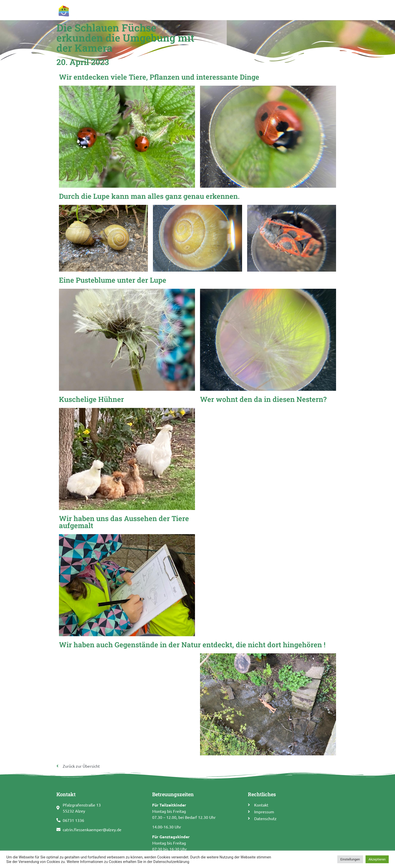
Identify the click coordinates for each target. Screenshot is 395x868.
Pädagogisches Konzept (242, 8)
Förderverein (303, 8)
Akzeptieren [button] (377, 859)
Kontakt (328, 8)
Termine (278, 8)
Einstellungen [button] (350, 859)
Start (155, 8)
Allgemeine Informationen (190, 8)
